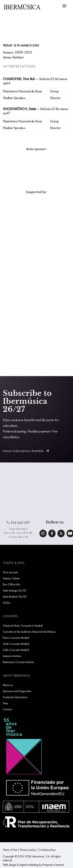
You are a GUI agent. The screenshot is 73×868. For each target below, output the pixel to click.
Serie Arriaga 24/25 (15, 590)
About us (8, 685)
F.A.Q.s (7, 603)
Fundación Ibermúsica (15, 697)
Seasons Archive (12, 656)
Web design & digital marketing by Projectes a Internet (33, 865)
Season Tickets (11, 578)
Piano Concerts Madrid (16, 638)
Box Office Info (12, 584)
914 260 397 (18, 523)
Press (5, 703)
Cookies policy (47, 850)
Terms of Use (10, 850)
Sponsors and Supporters (17, 691)
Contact (7, 709)
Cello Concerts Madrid (16, 650)
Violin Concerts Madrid (16, 644)
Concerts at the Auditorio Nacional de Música (29, 632)
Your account (10, 572)
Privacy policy (28, 850)
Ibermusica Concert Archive (18, 662)
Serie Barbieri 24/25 (15, 597)
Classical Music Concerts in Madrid (23, 626)
